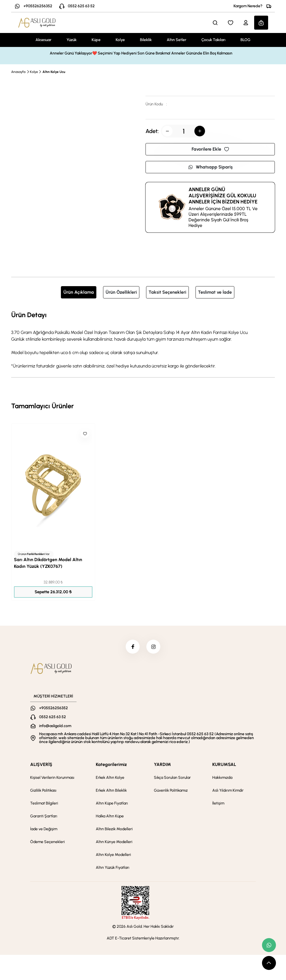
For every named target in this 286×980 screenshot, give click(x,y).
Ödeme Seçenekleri (47, 842)
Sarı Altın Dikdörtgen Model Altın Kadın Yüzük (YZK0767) (48, 563)
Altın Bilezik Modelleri (114, 829)
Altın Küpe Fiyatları (112, 803)
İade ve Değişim (44, 829)
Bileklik (146, 40)
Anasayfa (18, 72)
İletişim (218, 803)
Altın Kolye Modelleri (113, 855)
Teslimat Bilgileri (44, 803)
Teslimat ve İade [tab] (215, 292)
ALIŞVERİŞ (41, 764)
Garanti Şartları (44, 816)
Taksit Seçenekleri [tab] (167, 292)
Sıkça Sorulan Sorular (172, 778)
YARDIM (162, 764)
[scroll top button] (269, 963)
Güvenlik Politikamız (171, 790)
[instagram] (153, 647)
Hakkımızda (222, 778)
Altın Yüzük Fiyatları (113, 868)
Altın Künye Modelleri (114, 842)
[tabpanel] (143, 340)
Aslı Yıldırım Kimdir (228, 790)
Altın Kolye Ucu (54, 72)
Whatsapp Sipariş (210, 167)
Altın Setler (177, 40)
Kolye (120, 40)
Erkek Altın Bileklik (111, 790)
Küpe (96, 40)
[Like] (85, 434)
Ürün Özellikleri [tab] (121, 292)
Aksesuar (43, 40)
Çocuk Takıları (213, 40)
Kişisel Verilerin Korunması (52, 778)
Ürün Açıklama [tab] (79, 292)
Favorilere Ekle (210, 149)
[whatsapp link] (269, 945)
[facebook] (133, 647)
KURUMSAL (224, 764)
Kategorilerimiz (111, 764)
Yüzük (71, 40)
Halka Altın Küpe (110, 816)
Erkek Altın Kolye (110, 778)
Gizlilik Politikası (43, 790)
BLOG (246, 40)
